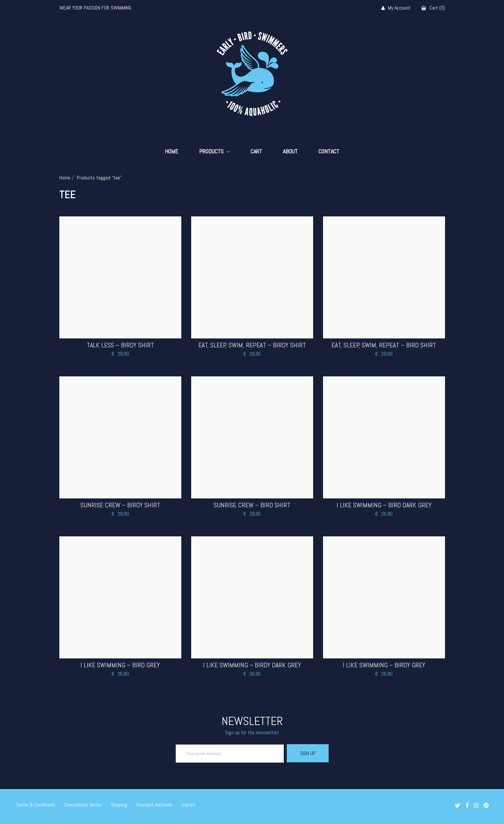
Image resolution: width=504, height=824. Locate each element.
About (290, 151)
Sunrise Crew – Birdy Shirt (120, 505)
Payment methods (154, 805)
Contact (329, 151)
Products (211, 151)
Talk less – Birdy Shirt (120, 345)
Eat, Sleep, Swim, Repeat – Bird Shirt (384, 345)
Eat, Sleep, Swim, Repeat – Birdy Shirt (252, 345)
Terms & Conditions (35, 805)
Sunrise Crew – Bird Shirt (252, 505)
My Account (396, 8)
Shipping (119, 805)
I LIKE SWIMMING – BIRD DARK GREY (384, 505)
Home (172, 151)
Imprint (189, 805)
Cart (256, 151)
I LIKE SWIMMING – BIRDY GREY (384, 665)
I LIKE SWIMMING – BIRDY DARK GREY (252, 665)
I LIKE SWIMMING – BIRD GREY (120, 665)
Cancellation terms (83, 805)
